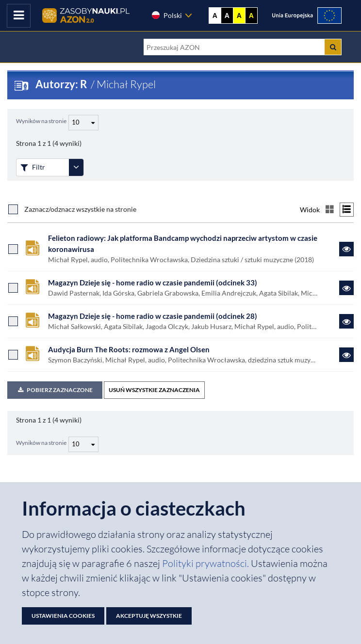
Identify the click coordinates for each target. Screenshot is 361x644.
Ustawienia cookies (63, 616)
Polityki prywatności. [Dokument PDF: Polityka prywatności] (206, 563)
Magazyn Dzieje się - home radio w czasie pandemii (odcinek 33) (153, 283)
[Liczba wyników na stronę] (83, 444)
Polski (166, 15)
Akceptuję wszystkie (149, 616)
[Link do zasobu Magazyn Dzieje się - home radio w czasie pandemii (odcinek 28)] (346, 321)
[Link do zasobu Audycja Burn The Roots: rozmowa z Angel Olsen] (346, 355)
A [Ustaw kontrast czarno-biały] (227, 16)
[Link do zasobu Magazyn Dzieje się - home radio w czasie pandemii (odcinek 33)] (346, 288)
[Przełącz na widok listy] (347, 210)
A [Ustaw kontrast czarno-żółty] (251, 16)
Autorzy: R (62, 84)
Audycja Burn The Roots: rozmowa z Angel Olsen (129, 349)
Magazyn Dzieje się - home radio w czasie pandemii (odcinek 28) (153, 316)
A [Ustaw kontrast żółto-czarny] (239, 16)
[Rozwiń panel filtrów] (76, 167)
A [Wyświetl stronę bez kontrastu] (215, 16)
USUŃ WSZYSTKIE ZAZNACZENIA (154, 390)
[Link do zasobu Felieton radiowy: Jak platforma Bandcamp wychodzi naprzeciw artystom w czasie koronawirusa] (346, 249)
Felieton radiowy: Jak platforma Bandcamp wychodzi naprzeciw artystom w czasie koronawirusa (183, 243)
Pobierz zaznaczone (55, 390)
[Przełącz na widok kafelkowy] (330, 210)
